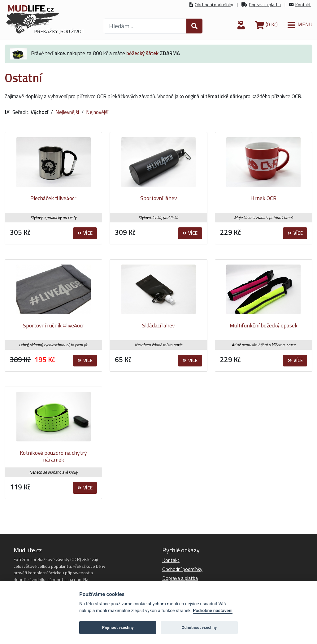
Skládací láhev (158, 325)
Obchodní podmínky (214, 5)
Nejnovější (97, 112)
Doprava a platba (265, 5)
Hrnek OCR (263, 198)
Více (85, 233)
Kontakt (303, 5)
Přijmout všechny (118, 627)
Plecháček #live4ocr (53, 198)
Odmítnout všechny (199, 627)
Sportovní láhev (158, 198)
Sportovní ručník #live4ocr (54, 325)
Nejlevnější (67, 112)
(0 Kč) (266, 24)
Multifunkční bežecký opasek (264, 325)
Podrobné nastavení (213, 611)
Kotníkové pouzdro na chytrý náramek (53, 456)
